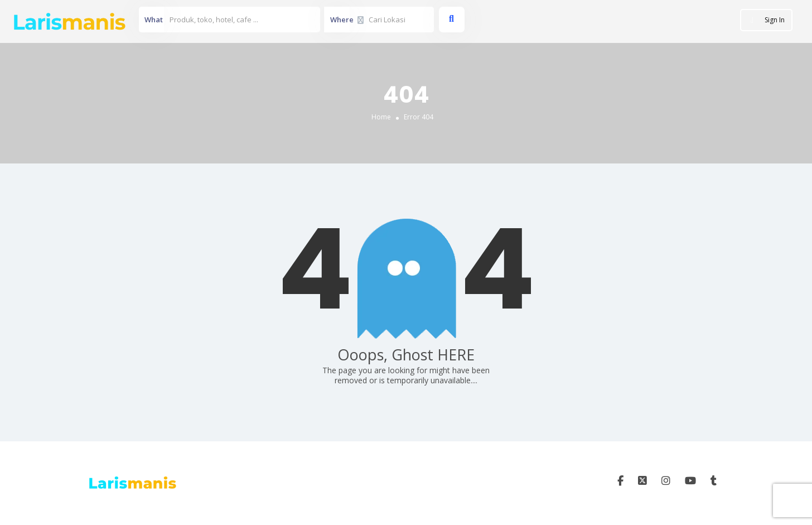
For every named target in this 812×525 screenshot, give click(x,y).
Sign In (775, 20)
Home (381, 116)
